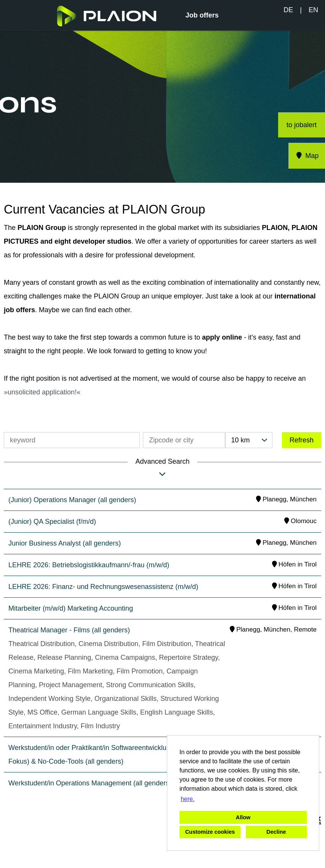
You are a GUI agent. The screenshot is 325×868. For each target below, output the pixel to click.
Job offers (202, 15)
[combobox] (249, 440)
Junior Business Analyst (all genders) (65, 543)
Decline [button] (276, 832)
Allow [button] (243, 817)
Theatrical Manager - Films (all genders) (69, 630)
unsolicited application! (42, 392)
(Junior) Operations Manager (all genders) (72, 500)
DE (288, 10)
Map (307, 156)
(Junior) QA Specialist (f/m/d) (52, 522)
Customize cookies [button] (210, 832)
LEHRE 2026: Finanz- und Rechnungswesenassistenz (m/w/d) (103, 587)
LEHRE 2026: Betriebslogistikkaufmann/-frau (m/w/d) (89, 565)
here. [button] (187, 799)
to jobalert (302, 125)
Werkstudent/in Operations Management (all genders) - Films (101, 783)
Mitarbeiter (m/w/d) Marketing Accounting (71, 608)
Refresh (302, 440)
